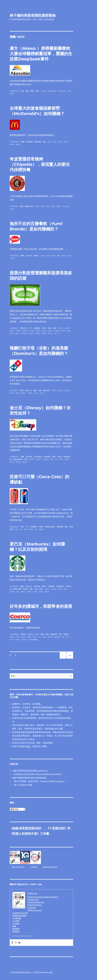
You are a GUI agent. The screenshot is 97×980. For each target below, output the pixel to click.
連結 (28, 746)
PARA (12, 462)
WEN (18, 144)
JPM (35, 637)
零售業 (25, 589)
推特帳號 (16, 929)
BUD (23, 637)
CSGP (32, 331)
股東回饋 (29, 142)
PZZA (18, 393)
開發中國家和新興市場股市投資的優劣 (29, 778)
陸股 (37, 91)
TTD (55, 333)
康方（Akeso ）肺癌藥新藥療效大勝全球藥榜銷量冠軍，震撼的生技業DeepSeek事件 (41, 54)
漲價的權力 (60, 586)
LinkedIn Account (20, 913)
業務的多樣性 (18, 459)
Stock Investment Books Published (43, 897)
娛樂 (22, 457)
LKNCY (23, 592)
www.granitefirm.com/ (23, 936)
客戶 (37, 634)
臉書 (14, 926)
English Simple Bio (36, 902)
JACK (54, 142)
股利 (26, 459)
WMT (17, 640)
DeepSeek (52, 91)
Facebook (32, 908)
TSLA (50, 333)
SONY (25, 462)
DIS (52, 459)
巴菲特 (44, 328)
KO (56, 459)
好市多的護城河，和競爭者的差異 (41, 606)
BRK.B (25, 331)
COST (60, 589)
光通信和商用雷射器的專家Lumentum (30, 771)
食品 (44, 142)
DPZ (43, 256)
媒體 (54, 457)
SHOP (44, 333)
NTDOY (24, 333)
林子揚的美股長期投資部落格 (33, 15)
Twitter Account (35, 910)
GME (43, 331)
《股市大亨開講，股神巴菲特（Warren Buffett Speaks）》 (40, 781)
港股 (27, 91)
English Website (35, 905)
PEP (54, 256)
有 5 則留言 (34, 640)
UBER (30, 393)
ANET (12, 331)
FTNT (38, 331)
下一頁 (69, 659)
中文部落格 (17, 918)
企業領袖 (37, 586)
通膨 (55, 328)
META (50, 637)
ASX (18, 637)
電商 (31, 589)
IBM (64, 331)
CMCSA (46, 459)
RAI (58, 256)
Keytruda (62, 91)
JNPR (12, 592)
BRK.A (18, 331)
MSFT (35, 592)
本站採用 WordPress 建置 (43, 972)
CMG (37, 206)
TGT (67, 637)
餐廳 (23, 142)
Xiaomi (24, 640)
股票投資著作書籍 (19, 916)
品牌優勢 (47, 457)
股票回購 (38, 142)
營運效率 (54, 634)
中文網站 (16, 924)
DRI (42, 206)
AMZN (67, 328)
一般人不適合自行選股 (22, 785)
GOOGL (57, 331)
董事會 (66, 634)
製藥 (32, 91)
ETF (30, 328)
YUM (12, 209)
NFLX (67, 459)
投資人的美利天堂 (25, 834)
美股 (50, 328)
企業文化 (28, 586)
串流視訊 (29, 457)
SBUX (59, 206)
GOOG (50, 331)
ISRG (69, 331)
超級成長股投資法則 (26, 828)
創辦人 (36, 256)
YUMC (12, 258)
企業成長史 (38, 457)
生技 (22, 91)
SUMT (12, 94)
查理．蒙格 (45, 634)
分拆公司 (29, 256)
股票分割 (24, 328)
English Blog (33, 900)
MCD (69, 91)
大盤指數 (37, 328)
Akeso (43, 91)
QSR (66, 142)
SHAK (12, 144)
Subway (66, 206)
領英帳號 (16, 931)
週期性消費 (29, 206)
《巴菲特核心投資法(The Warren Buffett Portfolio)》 (38, 774)
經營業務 (60, 527)
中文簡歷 (16, 921)
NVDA (31, 333)
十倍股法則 (57, 828)
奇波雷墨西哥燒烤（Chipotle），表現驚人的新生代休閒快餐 (40, 164)
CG (49, 142)
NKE (17, 333)
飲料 (22, 527)
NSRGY (57, 637)
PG (36, 529)
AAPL (61, 328)
